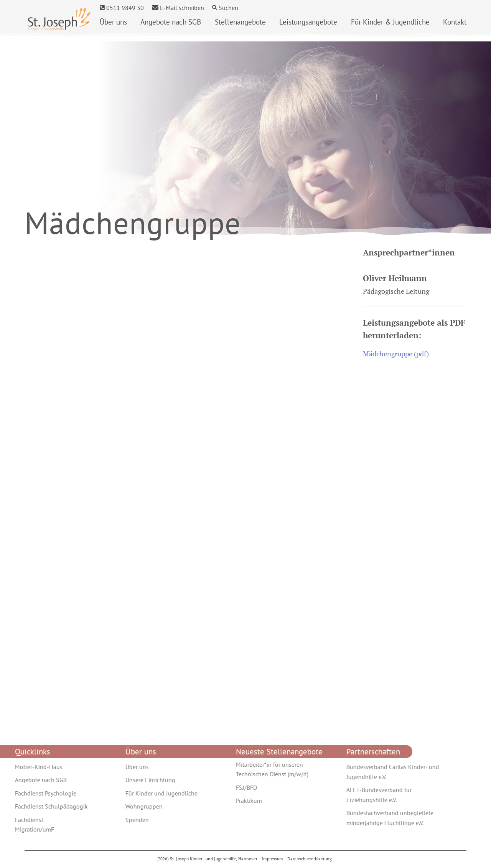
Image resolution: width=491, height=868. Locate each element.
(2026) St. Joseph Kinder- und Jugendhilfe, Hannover (208, 859)
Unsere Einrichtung (136, 780)
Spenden (123, 820)
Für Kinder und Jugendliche (147, 793)
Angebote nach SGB (171, 22)
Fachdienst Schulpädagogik (37, 806)
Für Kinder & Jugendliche (390, 22)
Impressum (272, 859)
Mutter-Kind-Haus (24, 767)
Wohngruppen (129, 806)
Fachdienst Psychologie (31, 793)
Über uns (113, 22)
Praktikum (234, 800)
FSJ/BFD (232, 787)
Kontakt (455, 22)
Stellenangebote (240, 22)
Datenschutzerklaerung (310, 859)
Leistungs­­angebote (308, 22)
